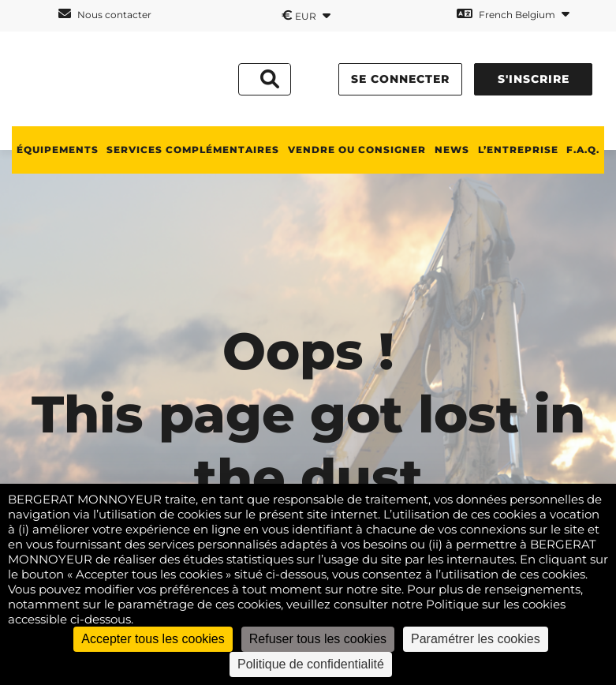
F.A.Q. (583, 150)
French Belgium (513, 14)
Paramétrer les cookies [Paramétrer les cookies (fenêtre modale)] (476, 639)
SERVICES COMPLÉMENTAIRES (193, 150)
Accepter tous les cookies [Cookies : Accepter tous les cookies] (153, 639)
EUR (306, 15)
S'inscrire (534, 79)
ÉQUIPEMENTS (58, 150)
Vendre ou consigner (357, 150)
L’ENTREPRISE (518, 150)
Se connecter (400, 79)
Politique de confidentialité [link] (311, 664)
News (452, 150)
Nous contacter (105, 14)
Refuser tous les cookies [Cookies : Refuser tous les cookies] (318, 639)
